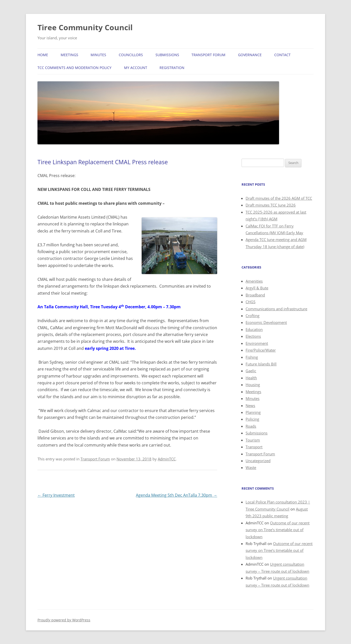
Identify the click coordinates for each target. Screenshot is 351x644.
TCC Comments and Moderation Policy (74, 68)
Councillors (131, 55)
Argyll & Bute (257, 288)
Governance (250, 55)
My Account (136, 68)
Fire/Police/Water (261, 350)
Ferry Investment (56, 495)
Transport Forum (208, 55)
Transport (254, 447)
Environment (257, 343)
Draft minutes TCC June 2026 (271, 205)
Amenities (254, 281)
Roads (251, 426)
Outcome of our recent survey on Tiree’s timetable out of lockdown (278, 530)
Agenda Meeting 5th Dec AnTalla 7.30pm (177, 495)
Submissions (167, 55)
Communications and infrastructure (276, 309)
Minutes (98, 55)
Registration (172, 68)
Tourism (253, 440)
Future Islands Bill (261, 364)
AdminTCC (167, 459)
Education (254, 329)
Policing (252, 419)
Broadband (255, 295)
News (250, 405)
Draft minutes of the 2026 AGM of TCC (279, 198)
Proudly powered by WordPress (64, 620)
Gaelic (251, 371)
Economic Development (266, 322)
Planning (253, 412)
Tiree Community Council (85, 27)
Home (43, 55)
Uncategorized (258, 461)
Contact (282, 55)
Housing (253, 385)
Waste (251, 467)
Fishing (252, 357)
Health (251, 378)
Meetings (69, 55)
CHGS (250, 302)
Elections (253, 336)
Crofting (252, 316)
